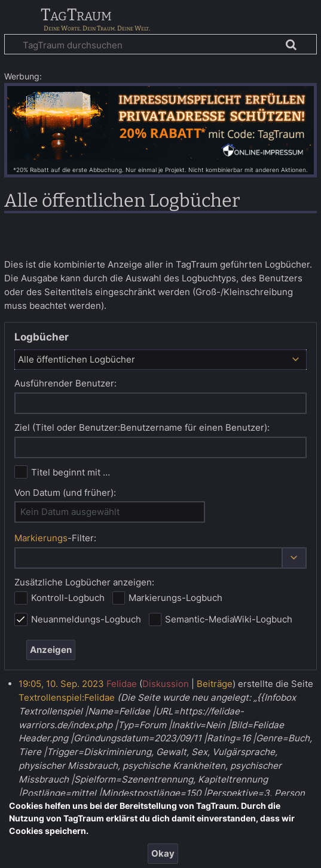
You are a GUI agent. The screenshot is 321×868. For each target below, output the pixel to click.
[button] (294, 558)
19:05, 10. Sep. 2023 (61, 684)
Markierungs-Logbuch (175, 598)
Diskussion (166, 684)
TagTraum (76, 16)
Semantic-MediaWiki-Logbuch (229, 619)
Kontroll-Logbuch (68, 598)
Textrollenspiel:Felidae (67, 697)
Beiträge (215, 684)
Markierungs (41, 538)
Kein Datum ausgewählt (70, 512)
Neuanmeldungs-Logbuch (86, 619)
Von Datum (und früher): (65, 493)
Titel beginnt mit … (71, 472)
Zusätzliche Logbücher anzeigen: (84, 582)
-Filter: (55, 538)
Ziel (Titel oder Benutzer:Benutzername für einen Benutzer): (142, 427)
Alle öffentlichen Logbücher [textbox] (77, 359)
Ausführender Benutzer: (65, 383)
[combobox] (160, 360)
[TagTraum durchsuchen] (160, 44)
